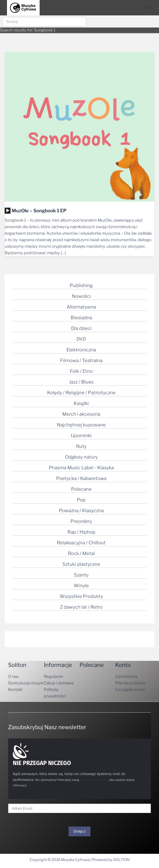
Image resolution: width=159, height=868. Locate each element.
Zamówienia (126, 676)
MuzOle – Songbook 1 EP (39, 211)
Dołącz (79, 831)
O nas (13, 676)
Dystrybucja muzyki (26, 683)
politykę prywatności (94, 780)
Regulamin (54, 676)
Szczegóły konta (130, 690)
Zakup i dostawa (59, 683)
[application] (8, 211)
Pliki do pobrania (130, 683)
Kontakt (15, 690)
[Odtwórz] (8, 211)
